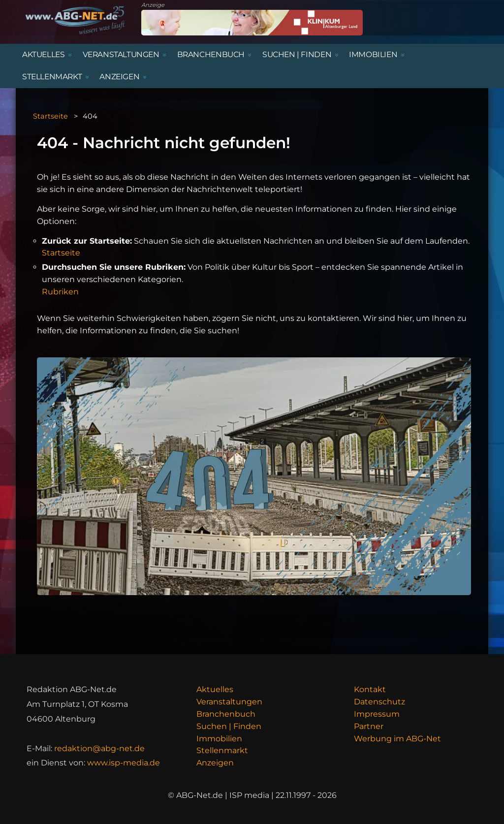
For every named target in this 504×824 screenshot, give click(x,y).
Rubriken (60, 292)
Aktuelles (215, 689)
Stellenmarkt (222, 750)
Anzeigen (215, 763)
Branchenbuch (226, 714)
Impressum (377, 714)
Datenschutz (379, 702)
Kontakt (370, 689)
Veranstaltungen (229, 702)
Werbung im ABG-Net (397, 739)
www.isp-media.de (124, 763)
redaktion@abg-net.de (99, 748)
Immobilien (219, 739)
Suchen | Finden (229, 726)
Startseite (50, 116)
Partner (369, 726)
